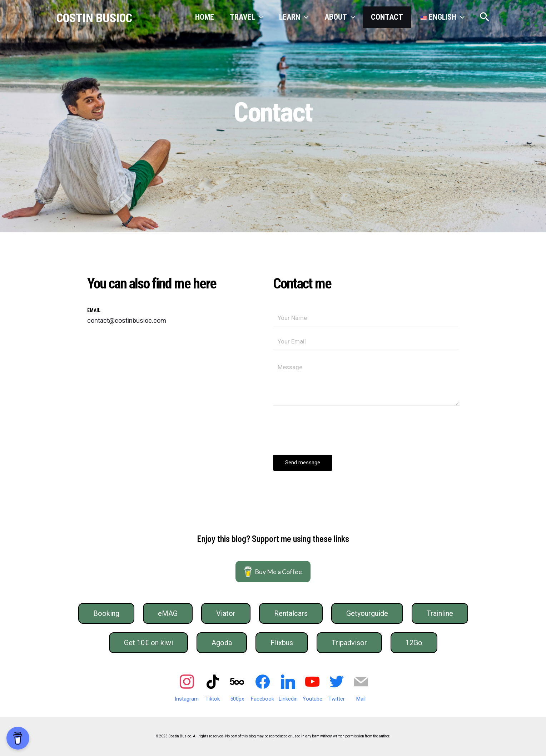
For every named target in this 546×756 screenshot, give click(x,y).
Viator (226, 613)
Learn (294, 17)
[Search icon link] (485, 17)
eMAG (168, 613)
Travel (247, 17)
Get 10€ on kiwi (148, 643)
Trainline (440, 613)
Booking (106, 613)
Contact (387, 17)
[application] (259, 17)
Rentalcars (291, 613)
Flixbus (282, 643)
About (340, 17)
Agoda (222, 643)
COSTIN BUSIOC (94, 17)
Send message (303, 463)
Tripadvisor (349, 643)
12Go (414, 643)
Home (205, 17)
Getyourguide (367, 613)
